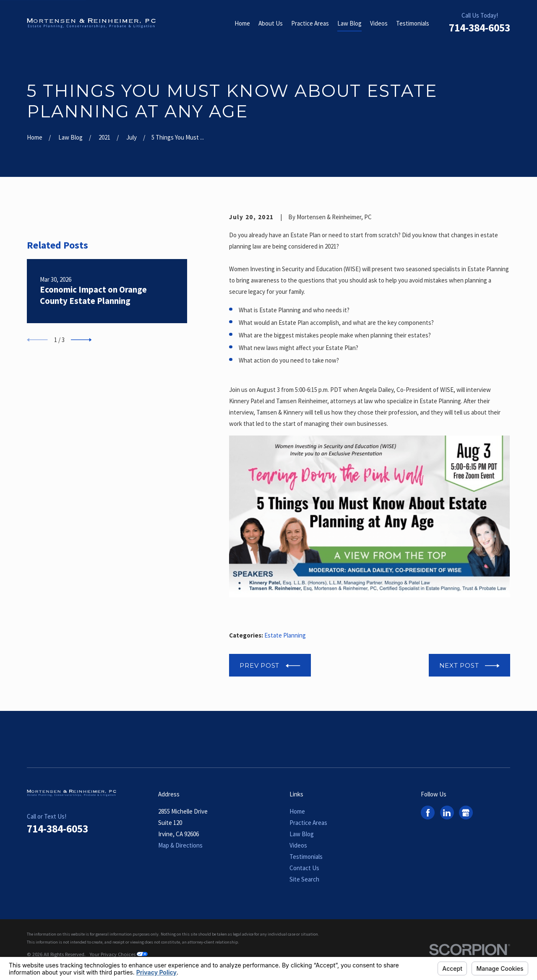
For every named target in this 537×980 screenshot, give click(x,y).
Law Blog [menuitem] (349, 23)
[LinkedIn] (447, 813)
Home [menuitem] (242, 23)
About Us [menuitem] (271, 23)
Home (297, 811)
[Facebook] (428, 813)
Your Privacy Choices (119, 954)
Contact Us (304, 868)
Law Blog (302, 834)
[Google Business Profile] (466, 813)
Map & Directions (180, 845)
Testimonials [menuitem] (413, 23)
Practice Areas (308, 823)
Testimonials (306, 857)
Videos (298, 845)
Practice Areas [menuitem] (310, 23)
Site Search (304, 879)
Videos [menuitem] (379, 23)
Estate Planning (285, 635)
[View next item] (81, 447)
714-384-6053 (480, 28)
